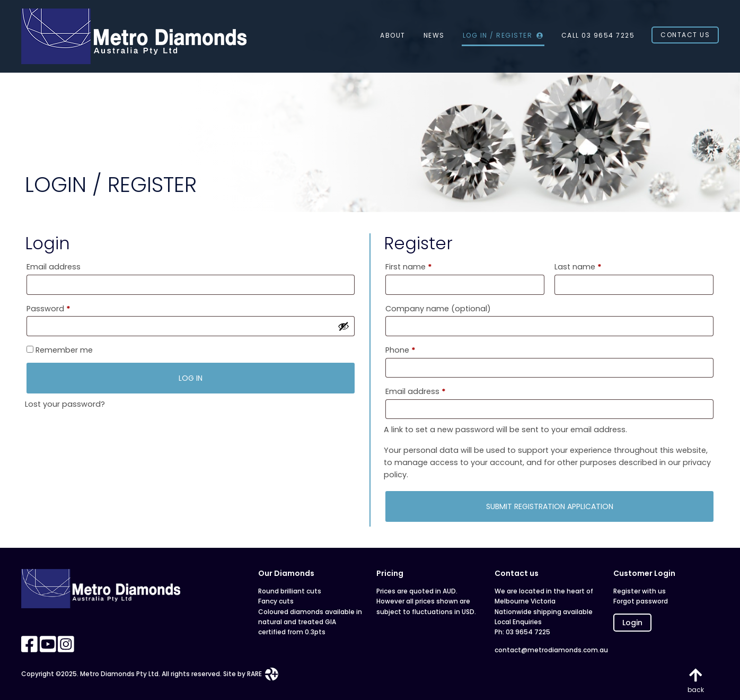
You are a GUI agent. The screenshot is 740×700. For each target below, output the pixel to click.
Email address (54, 267)
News (434, 35)
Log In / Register (503, 35)
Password (65, 308)
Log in (191, 378)
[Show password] (343, 326)
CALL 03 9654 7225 (598, 35)
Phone (400, 350)
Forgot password (641, 601)
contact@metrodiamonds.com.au (547, 650)
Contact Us (685, 35)
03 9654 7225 (528, 632)
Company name (438, 309)
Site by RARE (251, 674)
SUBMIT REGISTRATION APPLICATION (550, 506)
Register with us (640, 591)
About (393, 35)
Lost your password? (65, 404)
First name (409, 267)
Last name (578, 267)
